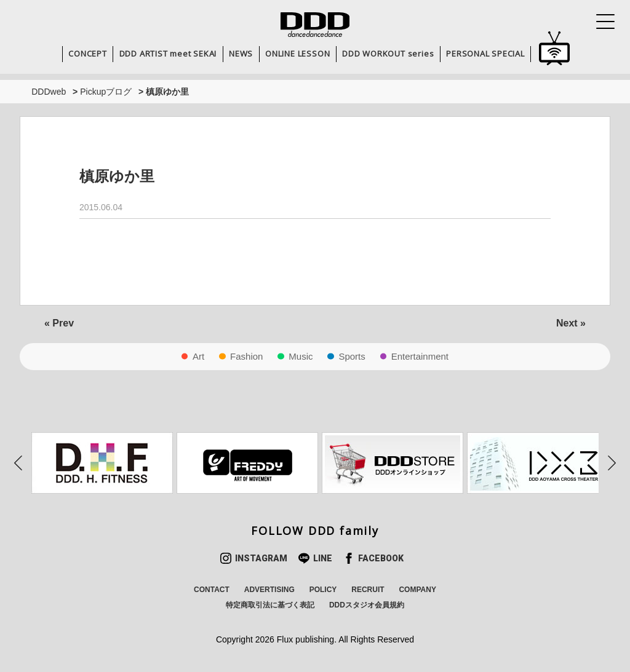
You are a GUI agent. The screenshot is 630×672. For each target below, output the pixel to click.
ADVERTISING (269, 590)
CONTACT (212, 590)
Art (198, 356)
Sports (352, 356)
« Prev (59, 323)
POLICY (323, 590)
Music (301, 356)
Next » (571, 323)
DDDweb (49, 92)
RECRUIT (368, 590)
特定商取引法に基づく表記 (270, 605)
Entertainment (420, 356)
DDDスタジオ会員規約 (367, 605)
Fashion (246, 356)
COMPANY (417, 590)
